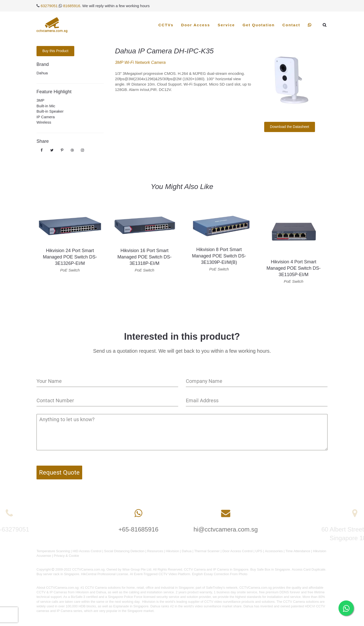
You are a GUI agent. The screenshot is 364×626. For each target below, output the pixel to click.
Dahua (42, 73)
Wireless (44, 122)
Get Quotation (259, 25)
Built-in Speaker (50, 111)
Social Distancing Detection (124, 551)
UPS (259, 551)
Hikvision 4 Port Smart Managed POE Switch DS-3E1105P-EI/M (294, 268)
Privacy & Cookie (66, 556)
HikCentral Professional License (104, 574)
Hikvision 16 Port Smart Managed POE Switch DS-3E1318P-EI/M (144, 257)
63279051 (49, 6)
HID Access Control (87, 551)
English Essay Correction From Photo (220, 574)
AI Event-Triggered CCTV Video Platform (160, 574)
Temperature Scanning (53, 551)
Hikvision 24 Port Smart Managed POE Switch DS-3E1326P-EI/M (70, 257)
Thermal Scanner (207, 551)
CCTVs (166, 25)
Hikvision (172, 551)
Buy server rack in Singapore (58, 574)
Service (226, 25)
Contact (291, 25)
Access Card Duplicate (309, 569)
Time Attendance (298, 551)
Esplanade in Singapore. (131, 606)
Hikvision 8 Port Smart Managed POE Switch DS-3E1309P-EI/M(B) (219, 256)
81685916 (72, 6)
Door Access (196, 25)
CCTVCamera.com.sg (62, 588)
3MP (40, 100)
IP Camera (46, 117)
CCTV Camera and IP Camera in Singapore (216, 569)
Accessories (274, 551)
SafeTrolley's (215, 588)
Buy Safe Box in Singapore (270, 569)
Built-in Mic (46, 106)
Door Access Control (238, 551)
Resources (155, 551)
